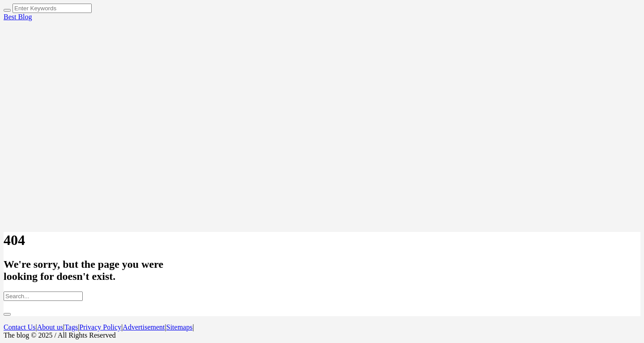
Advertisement (144, 327)
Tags (71, 327)
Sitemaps (180, 327)
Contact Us (20, 327)
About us (50, 327)
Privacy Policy (100, 327)
